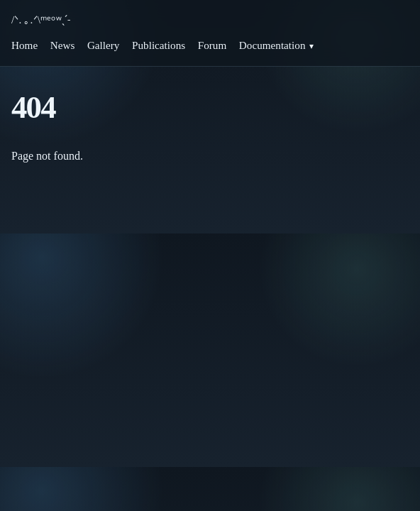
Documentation (272, 45)
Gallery (104, 45)
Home (24, 45)
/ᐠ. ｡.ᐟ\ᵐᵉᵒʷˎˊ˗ (41, 20)
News (63, 45)
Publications (159, 45)
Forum (212, 45)
